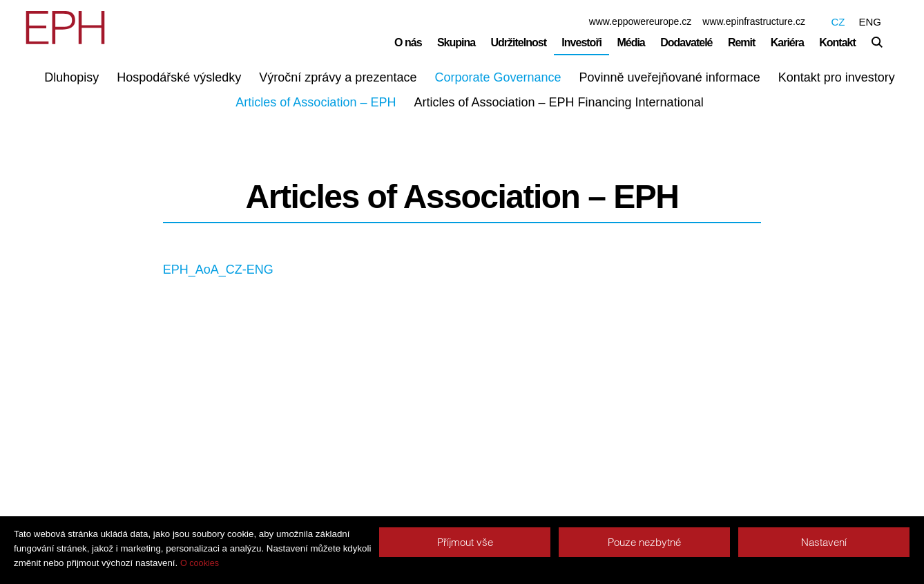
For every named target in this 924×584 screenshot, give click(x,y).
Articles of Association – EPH (316, 102)
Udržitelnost (519, 43)
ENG (870, 22)
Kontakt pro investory (837, 77)
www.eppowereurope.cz (641, 21)
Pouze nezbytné (644, 542)
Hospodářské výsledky (179, 77)
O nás (408, 43)
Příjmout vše (465, 542)
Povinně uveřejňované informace (670, 77)
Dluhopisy (71, 77)
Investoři (581, 43)
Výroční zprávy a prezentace (338, 77)
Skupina (456, 43)
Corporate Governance (498, 77)
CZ (838, 22)
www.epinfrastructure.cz (754, 21)
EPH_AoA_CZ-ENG (218, 270)
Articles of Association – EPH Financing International (558, 102)
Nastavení (824, 542)
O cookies (200, 563)
